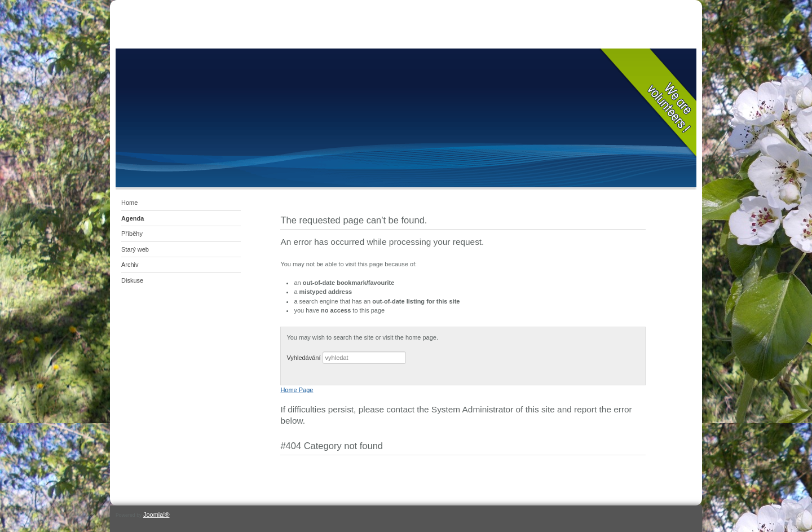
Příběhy (132, 234)
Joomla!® (156, 515)
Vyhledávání (303, 358)
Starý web (135, 249)
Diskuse (132, 280)
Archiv (130, 265)
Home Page (297, 390)
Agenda (133, 218)
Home (129, 203)
